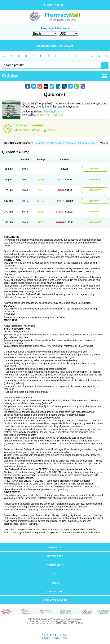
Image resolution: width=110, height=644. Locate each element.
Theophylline (51, 112)
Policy (55, 583)
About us (55, 548)
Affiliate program (55, 600)
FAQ (55, 574)
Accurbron (40, 143)
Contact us (55, 592)
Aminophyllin (83, 143)
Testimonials (55, 565)
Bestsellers (55, 556)
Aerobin (50, 143)
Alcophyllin (70, 143)
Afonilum (59, 143)
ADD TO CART (95, 169)
